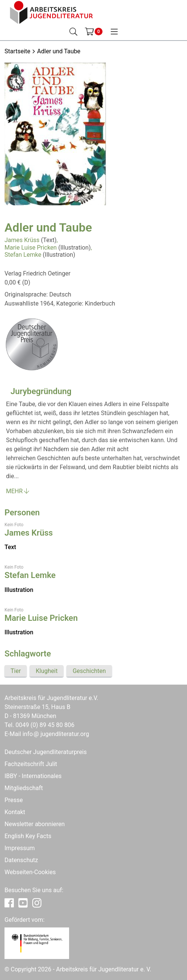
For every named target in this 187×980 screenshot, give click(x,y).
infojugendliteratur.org (56, 734)
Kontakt (15, 812)
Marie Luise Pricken (31, 248)
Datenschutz (21, 860)
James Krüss (22, 240)
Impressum (20, 848)
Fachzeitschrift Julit (31, 764)
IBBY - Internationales (33, 776)
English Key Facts (28, 836)
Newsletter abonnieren (35, 824)
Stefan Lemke (23, 255)
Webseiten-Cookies (30, 872)
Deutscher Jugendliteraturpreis (46, 752)
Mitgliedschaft (24, 788)
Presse (14, 800)
